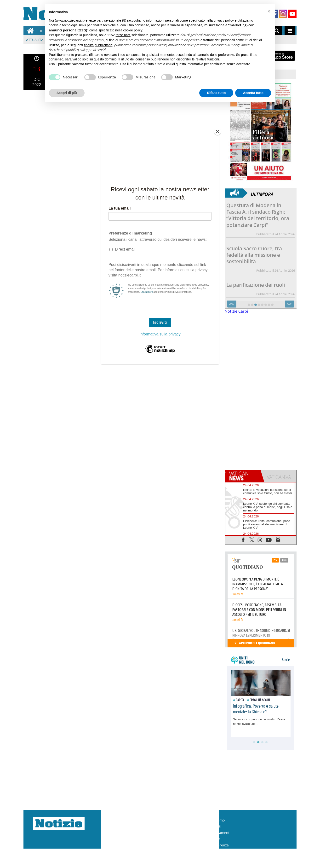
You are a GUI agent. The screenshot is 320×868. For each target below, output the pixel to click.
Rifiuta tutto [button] (216, 93)
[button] (269, 12)
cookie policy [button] (133, 30)
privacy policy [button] (224, 20)
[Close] (217, 131)
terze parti (123, 35)
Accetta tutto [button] (253, 93)
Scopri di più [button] (67, 93)
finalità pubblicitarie (98, 45)
